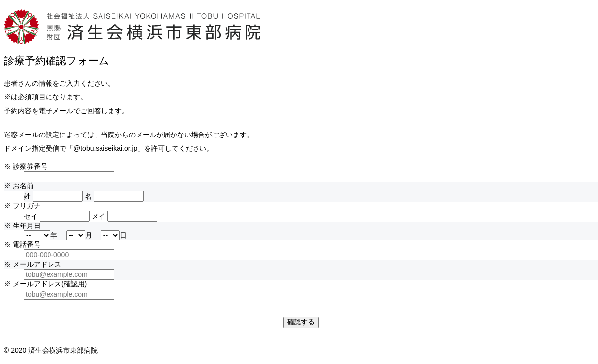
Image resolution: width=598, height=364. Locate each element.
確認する (301, 322)
